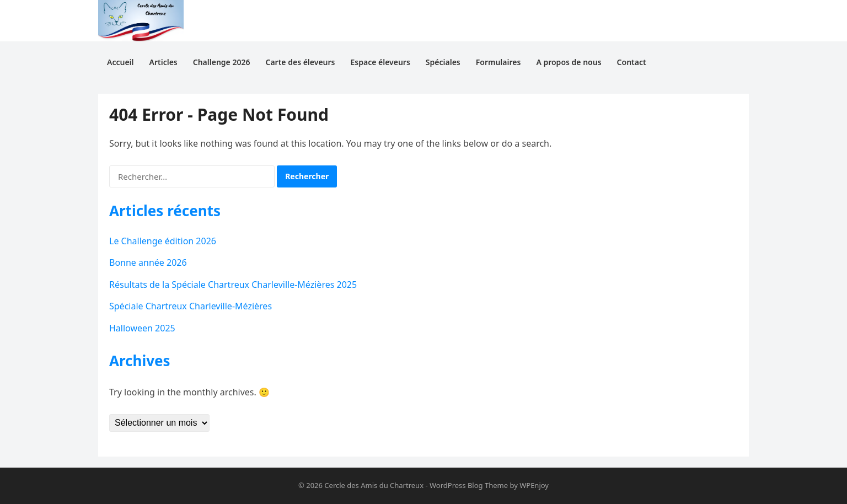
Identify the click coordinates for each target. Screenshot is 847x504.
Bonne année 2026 (148, 262)
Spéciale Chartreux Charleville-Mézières (191, 306)
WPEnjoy (534, 485)
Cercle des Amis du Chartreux (374, 485)
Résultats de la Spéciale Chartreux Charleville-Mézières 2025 (233, 285)
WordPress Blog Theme (469, 485)
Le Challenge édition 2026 (163, 241)
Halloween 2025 (142, 328)
